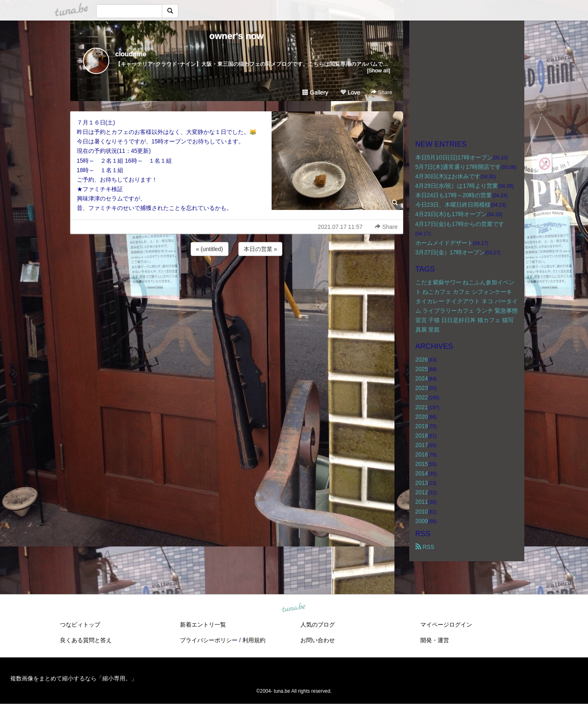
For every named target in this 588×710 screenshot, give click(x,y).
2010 (422, 512)
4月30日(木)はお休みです (448, 176)
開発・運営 (435, 640)
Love (350, 92)
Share (382, 92)
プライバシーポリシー (209, 640)
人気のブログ (318, 625)
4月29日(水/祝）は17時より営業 (457, 186)
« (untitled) (210, 249)
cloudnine (131, 54)
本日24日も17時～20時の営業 (454, 195)
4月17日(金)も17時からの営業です (460, 224)
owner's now (236, 36)
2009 (422, 521)
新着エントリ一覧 (203, 625)
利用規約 (254, 640)
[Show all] (378, 70)
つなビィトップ (80, 625)
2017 (422, 445)
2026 (422, 360)
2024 (422, 378)
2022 (422, 397)
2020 (422, 417)
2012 (422, 492)
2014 (422, 473)
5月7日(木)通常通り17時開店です (458, 167)
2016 (422, 454)
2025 (422, 369)
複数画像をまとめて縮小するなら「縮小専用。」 (74, 678)
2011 (422, 502)
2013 (422, 483)
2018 (422, 436)
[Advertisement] (237, 280)
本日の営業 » (261, 249)
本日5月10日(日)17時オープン (454, 157)
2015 (422, 464)
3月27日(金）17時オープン (450, 252)
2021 (422, 407)
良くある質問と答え (86, 640)
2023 (422, 388)
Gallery (315, 92)
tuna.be (294, 608)
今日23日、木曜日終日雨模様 (453, 205)
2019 (422, 426)
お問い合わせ (318, 640)
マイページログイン (446, 625)
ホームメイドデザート (444, 243)
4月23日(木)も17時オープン (451, 214)
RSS (425, 547)
